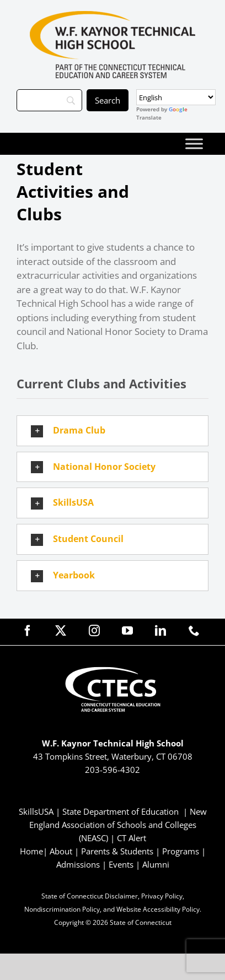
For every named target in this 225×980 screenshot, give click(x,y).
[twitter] (61, 631)
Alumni (156, 864)
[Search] (49, 100)
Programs (181, 851)
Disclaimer (121, 896)
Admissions (78, 864)
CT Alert (132, 838)
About (61, 851)
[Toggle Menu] (194, 144)
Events (121, 864)
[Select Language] (176, 97)
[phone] (194, 631)
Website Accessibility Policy (158, 909)
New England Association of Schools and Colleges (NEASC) (118, 825)
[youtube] (127, 631)
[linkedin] (160, 631)
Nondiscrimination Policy (62, 909)
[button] (113, 431)
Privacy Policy (162, 896)
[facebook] (28, 631)
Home (31, 851)
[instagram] (94, 631)
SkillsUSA (37, 811)
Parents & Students (117, 851)
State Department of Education (120, 811)
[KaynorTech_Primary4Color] (113, 16)
